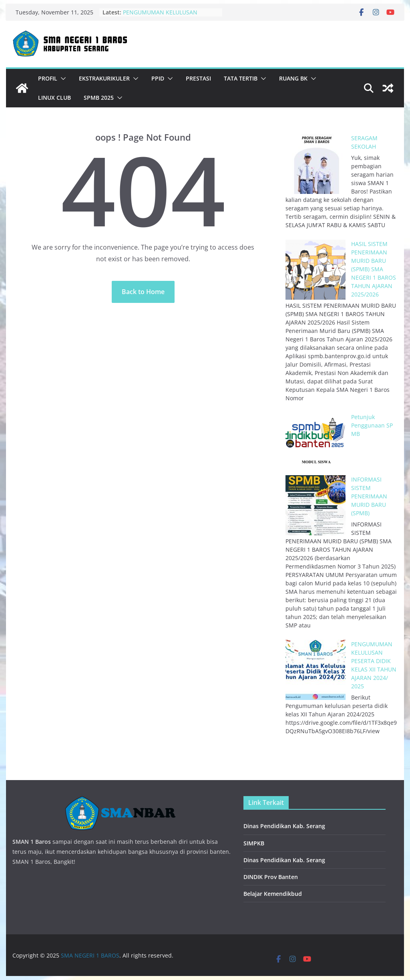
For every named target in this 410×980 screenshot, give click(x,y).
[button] (62, 79)
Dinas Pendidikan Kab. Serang (284, 826)
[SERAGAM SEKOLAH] (316, 164)
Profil (48, 78)
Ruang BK (293, 78)
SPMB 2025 (99, 98)
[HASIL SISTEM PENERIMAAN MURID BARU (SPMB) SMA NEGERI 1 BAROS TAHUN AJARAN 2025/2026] (316, 270)
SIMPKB (254, 843)
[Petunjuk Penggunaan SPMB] (316, 443)
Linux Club (54, 98)
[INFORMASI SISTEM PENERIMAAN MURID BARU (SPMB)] (316, 505)
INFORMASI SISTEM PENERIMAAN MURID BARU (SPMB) (369, 496)
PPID (158, 78)
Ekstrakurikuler (104, 78)
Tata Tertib (241, 78)
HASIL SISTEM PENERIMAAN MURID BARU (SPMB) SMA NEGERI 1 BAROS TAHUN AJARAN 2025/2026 (374, 269)
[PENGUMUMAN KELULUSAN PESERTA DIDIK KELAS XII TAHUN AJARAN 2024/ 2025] (316, 670)
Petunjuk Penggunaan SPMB (372, 425)
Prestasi (198, 78)
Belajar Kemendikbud (273, 894)
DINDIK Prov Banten (271, 877)
